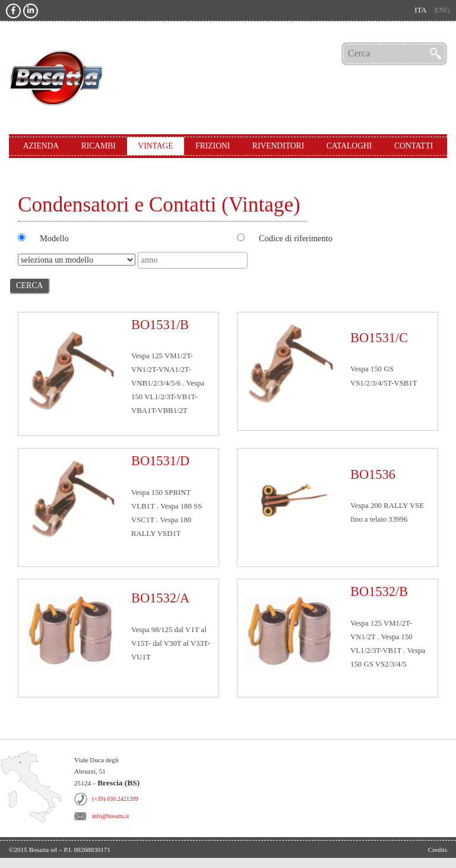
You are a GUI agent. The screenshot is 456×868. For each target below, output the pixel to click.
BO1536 (373, 474)
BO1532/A (160, 598)
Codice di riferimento (296, 238)
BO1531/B (160, 325)
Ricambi (99, 146)
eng (442, 10)
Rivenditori (278, 146)
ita (420, 10)
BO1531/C (379, 338)
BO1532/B (379, 591)
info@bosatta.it (110, 816)
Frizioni (213, 146)
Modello (54, 238)
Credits (438, 850)
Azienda (41, 146)
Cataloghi (349, 146)
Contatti (414, 146)
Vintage (155, 146)
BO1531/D (160, 461)
